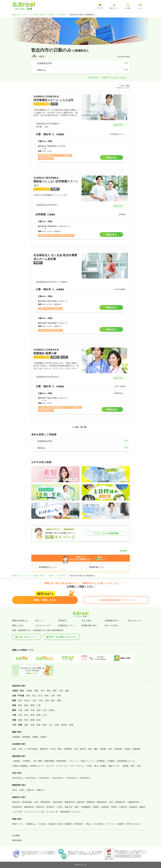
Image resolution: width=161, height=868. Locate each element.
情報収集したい (97, 567)
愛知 (20, 705)
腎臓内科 (91, 802)
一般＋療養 (37, 761)
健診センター (114, 766)
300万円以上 (18, 778)
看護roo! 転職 (38, 15)
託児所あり (100, 824)
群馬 (59, 700)
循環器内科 (70, 802)
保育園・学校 (106, 749)
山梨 (53, 696)
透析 (60, 749)
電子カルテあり (134, 824)
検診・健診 (93, 749)
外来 (20, 749)
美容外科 (16, 802)
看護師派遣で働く (89, 625)
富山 (34, 696)
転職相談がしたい (48, 567)
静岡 (32, 705)
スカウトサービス (43, 625)
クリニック (74, 761)
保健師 (35, 737)
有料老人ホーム (37, 766)
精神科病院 (61, 761)
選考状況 (62, 621)
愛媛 (32, 720)
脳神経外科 (29, 807)
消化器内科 (57, 802)
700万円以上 (72, 778)
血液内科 (81, 802)
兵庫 (32, 710)
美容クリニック (88, 761)
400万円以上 (31, 778)
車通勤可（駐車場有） (75, 824)
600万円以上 (58, 778)
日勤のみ (31, 790)
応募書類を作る (112, 621)
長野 (59, 696)
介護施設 (111, 761)
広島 (20, 715)
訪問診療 (118, 749)
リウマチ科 (17, 812)
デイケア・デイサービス (57, 766)
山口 (45, 715)
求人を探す (86, 621)
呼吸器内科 (45, 802)
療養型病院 (49, 761)
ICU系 (53, 749)
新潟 (28, 696)
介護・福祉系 (80, 749)
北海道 (51, 15)
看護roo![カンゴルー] (20, 15)
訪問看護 (68, 749)
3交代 (22, 790)
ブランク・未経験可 (116, 824)
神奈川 (27, 700)
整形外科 (40, 807)
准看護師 (26, 737)
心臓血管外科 (133, 802)
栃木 (53, 700)
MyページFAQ (111, 625)
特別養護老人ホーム (126, 761)
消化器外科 (17, 807)
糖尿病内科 (102, 802)
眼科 (77, 807)
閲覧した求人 (18, 625)
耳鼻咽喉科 (86, 807)
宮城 (49, 691)
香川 (26, 720)
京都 (26, 710)
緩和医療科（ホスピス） (71, 812)
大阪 (20, 710)
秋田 (55, 691)
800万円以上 (85, 778)
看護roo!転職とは (20, 621)
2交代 (15, 790)
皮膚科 (96, 807)
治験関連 (136, 749)
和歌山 (52, 710)
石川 (40, 696)
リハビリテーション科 (34, 812)
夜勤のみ (41, 790)
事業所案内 (17, 840)
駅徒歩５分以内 (56, 824)
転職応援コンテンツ (67, 625)
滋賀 (39, 710)
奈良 (45, 710)
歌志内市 (62, 15)
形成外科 (50, 807)
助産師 (43, 737)
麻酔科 (142, 807)
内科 (36, 802)
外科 (111, 802)
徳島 (20, 720)
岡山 (26, 715)
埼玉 (35, 700)
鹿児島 (64, 725)
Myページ (40, 621)
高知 (39, 720)
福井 (47, 696)
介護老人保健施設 (20, 766)
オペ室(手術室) (31, 749)
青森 (36, 691)
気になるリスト (135, 621)
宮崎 (57, 725)
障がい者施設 (100, 766)
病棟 (14, 749)
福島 (67, 691)
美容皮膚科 (27, 802)
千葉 (41, 700)
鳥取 (32, 715)
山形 (61, 691)
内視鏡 (127, 749)
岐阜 (26, 705)
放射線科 (133, 807)
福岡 (26, 725)
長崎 (39, 725)
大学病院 (26, 761)
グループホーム (77, 766)
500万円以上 (45, 778)
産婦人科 (69, 807)
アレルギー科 (52, 812)
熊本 (45, 725)
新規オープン (18, 824)
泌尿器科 (105, 807)
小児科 (59, 807)
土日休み (43, 824)
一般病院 (16, 761)
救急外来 (44, 749)
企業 (139, 766)
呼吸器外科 (120, 802)
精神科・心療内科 (119, 807)
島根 (39, 715)
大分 (51, 725)
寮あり (90, 824)
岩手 (42, 691)
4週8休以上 (31, 824)
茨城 (47, 700)
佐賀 (32, 725)
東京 (20, 700)
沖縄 (71, 725)
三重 (39, 705)
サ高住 (89, 766)
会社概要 (16, 835)
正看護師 (16, 737)
